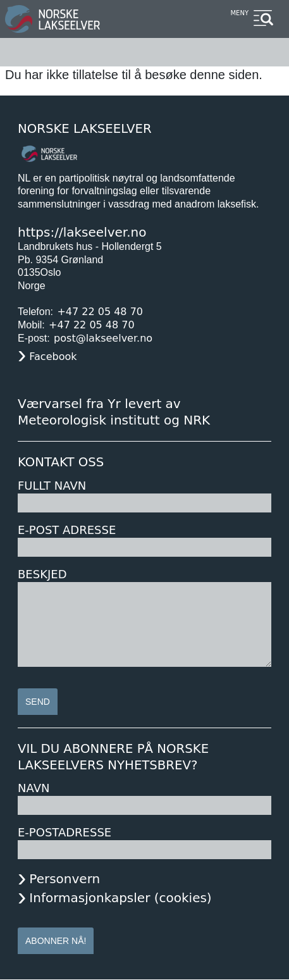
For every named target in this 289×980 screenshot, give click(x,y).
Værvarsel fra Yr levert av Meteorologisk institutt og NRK (114, 412)
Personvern (65, 879)
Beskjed (42, 574)
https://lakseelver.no (82, 232)
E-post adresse (67, 530)
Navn (34, 788)
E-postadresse (65, 832)
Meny (239, 13)
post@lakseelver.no (103, 338)
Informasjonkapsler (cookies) (120, 898)
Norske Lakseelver (85, 129)
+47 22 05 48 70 (100, 312)
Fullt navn (52, 486)
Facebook (53, 357)
